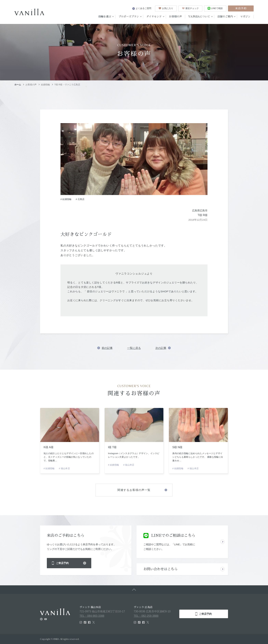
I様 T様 (112, 447)
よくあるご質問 (142, 8)
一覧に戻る (134, 348)
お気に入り (166, 8)
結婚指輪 (45, 85)
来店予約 (241, 8)
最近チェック (190, 8)
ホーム (18, 85)
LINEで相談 (215, 8)
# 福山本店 (64, 468)
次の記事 (161, 348)
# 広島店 (80, 199)
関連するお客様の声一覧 (134, 490)
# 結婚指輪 (66, 199)
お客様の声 (31, 85)
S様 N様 (177, 447)
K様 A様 (49, 447)
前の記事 (107, 348)
